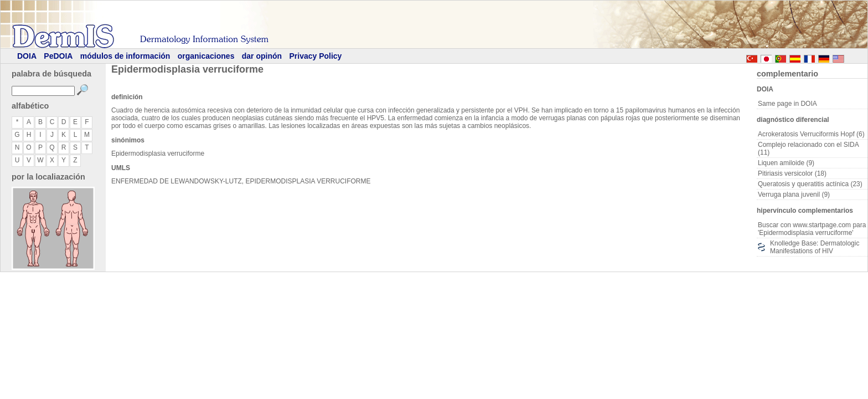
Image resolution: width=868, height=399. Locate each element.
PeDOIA (58, 56)
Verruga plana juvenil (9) (794, 195)
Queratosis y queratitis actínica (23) (810, 184)
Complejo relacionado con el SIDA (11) (808, 149)
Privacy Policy (315, 56)
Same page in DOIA (787, 104)
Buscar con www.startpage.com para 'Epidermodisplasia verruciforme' (812, 229)
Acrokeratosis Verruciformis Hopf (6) (811, 134)
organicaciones (206, 56)
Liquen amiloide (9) (786, 163)
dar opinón (262, 56)
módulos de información (125, 56)
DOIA (27, 56)
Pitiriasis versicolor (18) (792, 173)
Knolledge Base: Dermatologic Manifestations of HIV (815, 247)
